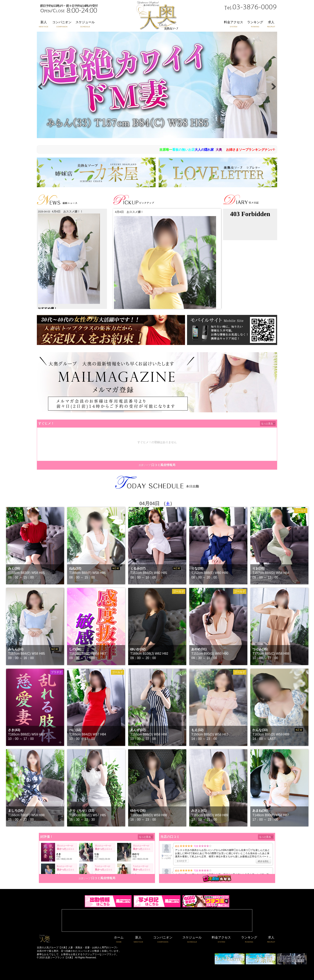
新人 (44, 24)
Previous (42, 85)
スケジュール (85, 24)
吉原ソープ (145, 465)
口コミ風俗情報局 (163, 465)
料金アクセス (233, 24)
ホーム (119, 940)
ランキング (255, 24)
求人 (271, 24)
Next (272, 85)
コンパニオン (62, 24)
